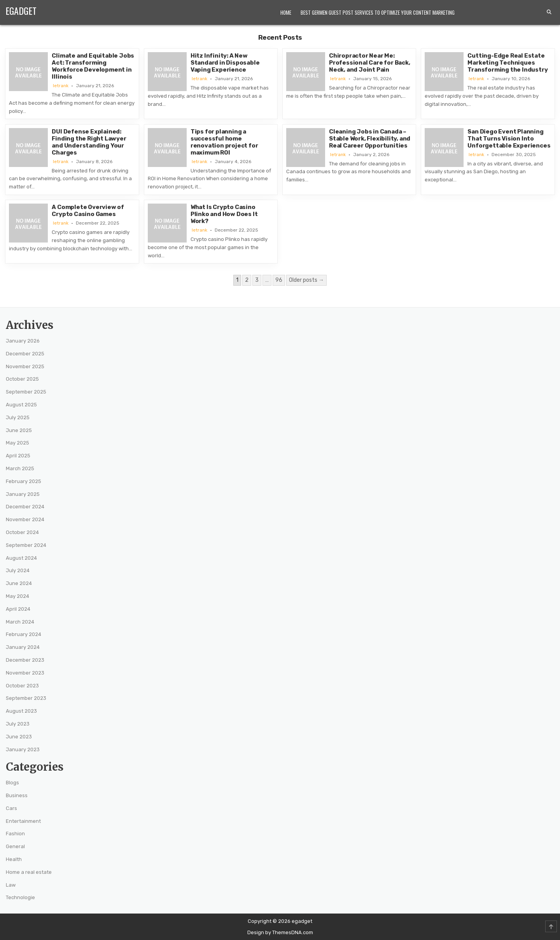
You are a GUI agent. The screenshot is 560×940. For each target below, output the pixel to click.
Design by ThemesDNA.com (280, 932)
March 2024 (20, 622)
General (15, 846)
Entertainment (23, 821)
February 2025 (24, 481)
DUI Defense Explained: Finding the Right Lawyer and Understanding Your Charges (89, 142)
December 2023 (25, 660)
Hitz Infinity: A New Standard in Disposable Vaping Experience (225, 63)
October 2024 (22, 532)
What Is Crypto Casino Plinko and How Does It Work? (224, 214)
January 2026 (23, 341)
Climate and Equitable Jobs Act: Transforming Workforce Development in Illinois (93, 66)
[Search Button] (549, 12)
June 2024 (19, 583)
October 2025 (22, 379)
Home (286, 12)
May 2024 (17, 596)
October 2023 (22, 686)
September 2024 (26, 545)
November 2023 (25, 673)
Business (17, 795)
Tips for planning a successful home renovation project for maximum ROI (224, 142)
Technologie (20, 897)
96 (279, 280)
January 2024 (23, 647)
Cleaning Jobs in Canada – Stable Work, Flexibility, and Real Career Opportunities (370, 139)
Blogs (12, 783)
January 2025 (23, 494)
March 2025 (20, 468)
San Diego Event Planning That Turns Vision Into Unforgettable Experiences (509, 139)
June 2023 (19, 737)
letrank (61, 86)
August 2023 (21, 711)
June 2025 (19, 430)
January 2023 (23, 749)
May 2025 (17, 443)
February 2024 (24, 634)
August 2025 (21, 405)
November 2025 (25, 366)
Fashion (15, 834)
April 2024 (18, 609)
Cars (11, 808)
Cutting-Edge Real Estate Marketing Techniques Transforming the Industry (507, 63)
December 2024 (25, 507)
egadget (21, 11)
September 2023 (26, 698)
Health (14, 859)
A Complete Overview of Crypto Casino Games (88, 211)
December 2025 (25, 354)
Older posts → (306, 280)
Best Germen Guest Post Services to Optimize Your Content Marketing (378, 12)
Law (11, 885)
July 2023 (18, 724)
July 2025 (18, 417)
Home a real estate (29, 872)
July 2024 (18, 570)
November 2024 (25, 519)
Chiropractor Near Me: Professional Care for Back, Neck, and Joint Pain (370, 63)
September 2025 (26, 392)
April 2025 (18, 456)
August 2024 (21, 558)
